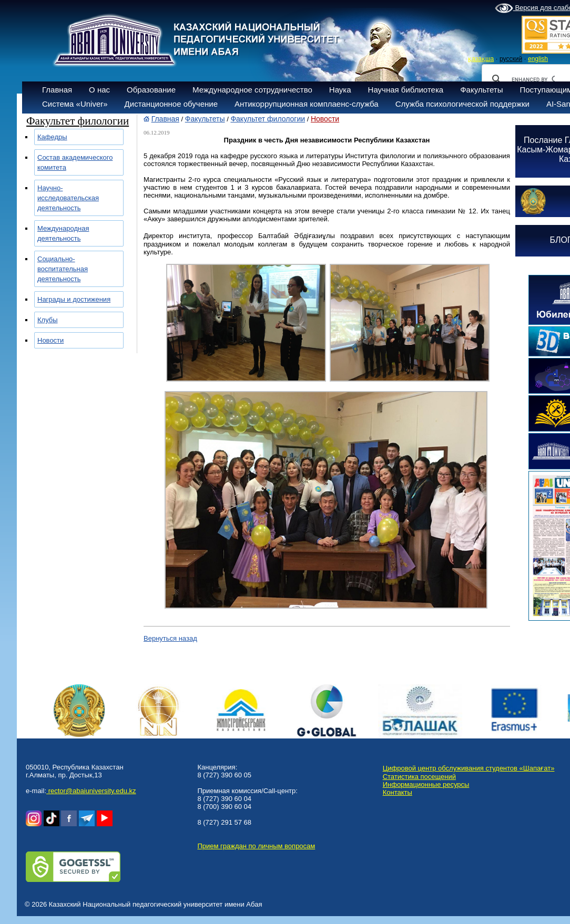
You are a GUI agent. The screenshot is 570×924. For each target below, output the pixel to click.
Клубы (48, 320)
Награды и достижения (74, 299)
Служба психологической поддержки (462, 104)
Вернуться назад (170, 638)
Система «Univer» (75, 104)
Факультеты (481, 90)
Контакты (398, 792)
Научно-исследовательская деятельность (68, 198)
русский (511, 59)
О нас (99, 90)
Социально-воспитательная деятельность (63, 269)
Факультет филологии (268, 119)
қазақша (481, 59)
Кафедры (52, 137)
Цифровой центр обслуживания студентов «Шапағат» (469, 768)
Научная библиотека (406, 90)
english (538, 59)
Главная (57, 90)
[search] (533, 79)
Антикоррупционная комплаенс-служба (307, 104)
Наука (340, 90)
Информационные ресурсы (426, 784)
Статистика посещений (419, 777)
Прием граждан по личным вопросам (256, 846)
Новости (50, 340)
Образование (151, 90)
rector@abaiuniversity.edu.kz (91, 791)
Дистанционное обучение (171, 104)
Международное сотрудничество (252, 90)
